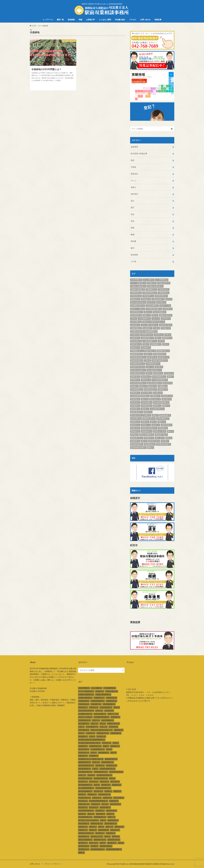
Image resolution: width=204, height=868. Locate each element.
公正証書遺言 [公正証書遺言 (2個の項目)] (144, 318)
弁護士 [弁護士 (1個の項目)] (148, 354)
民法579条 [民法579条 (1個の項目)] (146, 393)
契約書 (133, 241)
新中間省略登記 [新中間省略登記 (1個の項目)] (159, 377)
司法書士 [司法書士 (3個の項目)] (166, 328)
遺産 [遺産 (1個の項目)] (169, 438)
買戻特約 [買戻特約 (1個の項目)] (135, 431)
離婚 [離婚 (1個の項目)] (151, 448)
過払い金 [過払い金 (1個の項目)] (160, 438)
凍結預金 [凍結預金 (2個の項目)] (135, 325)
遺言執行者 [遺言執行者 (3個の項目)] (154, 441)
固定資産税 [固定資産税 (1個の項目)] (136, 341)
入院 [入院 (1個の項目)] (134, 318)
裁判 (132, 248)
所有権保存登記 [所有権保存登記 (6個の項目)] (138, 364)
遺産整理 (134, 147)
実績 (80, 20)
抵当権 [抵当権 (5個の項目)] (159, 367)
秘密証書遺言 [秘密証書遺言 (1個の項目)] (137, 412)
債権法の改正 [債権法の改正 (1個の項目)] (166, 315)
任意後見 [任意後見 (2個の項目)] (146, 299)
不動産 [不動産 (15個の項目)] (152, 283)
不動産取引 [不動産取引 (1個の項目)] (151, 289)
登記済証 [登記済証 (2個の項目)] (167, 399)
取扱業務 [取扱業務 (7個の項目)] (147, 328)
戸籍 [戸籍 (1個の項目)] (147, 360)
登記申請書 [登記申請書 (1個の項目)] (147, 402)
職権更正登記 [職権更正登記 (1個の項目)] (149, 418)
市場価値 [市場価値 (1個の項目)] (146, 348)
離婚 (132, 234)
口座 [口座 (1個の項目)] (156, 328)
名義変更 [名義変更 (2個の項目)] (135, 338)
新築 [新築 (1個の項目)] (170, 377)
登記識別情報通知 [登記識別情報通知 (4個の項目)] (161, 402)
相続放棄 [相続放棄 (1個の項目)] (135, 409)
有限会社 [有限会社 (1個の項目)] (146, 380)
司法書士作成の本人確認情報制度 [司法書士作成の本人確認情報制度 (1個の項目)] (144, 331)
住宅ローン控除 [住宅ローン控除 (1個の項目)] (138, 309)
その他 (133, 261)
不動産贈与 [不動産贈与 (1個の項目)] (148, 296)
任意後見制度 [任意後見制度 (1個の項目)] (158, 299)
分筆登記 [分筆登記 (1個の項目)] (153, 325)
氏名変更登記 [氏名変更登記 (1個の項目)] (137, 389)
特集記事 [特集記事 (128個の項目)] (167, 396)
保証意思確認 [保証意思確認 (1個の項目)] (160, 312)
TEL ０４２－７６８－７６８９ (140, 695)
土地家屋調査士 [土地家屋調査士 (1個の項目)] (150, 341)
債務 (132, 228)
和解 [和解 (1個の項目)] (158, 338)
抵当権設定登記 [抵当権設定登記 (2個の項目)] (138, 373)
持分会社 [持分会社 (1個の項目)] (169, 373)
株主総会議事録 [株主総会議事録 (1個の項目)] (155, 383)
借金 (132, 221)
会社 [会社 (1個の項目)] (169, 299)
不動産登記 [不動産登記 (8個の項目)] (136, 296)
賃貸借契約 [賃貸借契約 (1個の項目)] (147, 431)
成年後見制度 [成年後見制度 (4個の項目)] (137, 360)
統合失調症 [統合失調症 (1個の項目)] (136, 418)
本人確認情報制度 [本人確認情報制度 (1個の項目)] (160, 380)
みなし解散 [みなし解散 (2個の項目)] (149, 280)
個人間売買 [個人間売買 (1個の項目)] (136, 315)
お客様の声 (90, 20)
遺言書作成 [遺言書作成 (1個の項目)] (150, 444)
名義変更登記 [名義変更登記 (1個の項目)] (147, 338)
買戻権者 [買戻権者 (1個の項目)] (163, 428)
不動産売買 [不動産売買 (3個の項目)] (136, 293)
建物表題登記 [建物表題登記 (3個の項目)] (137, 354)
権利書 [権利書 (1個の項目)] (134, 386)
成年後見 (134, 194)
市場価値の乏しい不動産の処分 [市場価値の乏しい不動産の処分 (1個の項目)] (143, 351)
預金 (132, 214)
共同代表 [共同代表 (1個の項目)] (166, 318)
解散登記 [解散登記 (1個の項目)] (135, 425)
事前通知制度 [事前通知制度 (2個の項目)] (161, 296)
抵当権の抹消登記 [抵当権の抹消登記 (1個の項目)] (138, 370)
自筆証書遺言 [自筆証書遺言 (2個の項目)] (163, 418)
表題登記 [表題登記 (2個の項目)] (135, 422)
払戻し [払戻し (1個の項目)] (150, 367)
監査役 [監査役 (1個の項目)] (157, 406)
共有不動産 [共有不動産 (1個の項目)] (136, 322)
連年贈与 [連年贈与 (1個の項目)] (149, 438)
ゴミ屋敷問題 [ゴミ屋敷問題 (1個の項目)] (162, 280)
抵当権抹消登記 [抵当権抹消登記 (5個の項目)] (155, 370)
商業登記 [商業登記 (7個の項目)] (167, 338)
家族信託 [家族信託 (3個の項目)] (135, 348)
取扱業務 (71, 20)
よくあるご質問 (105, 20)
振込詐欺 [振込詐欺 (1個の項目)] (146, 377)
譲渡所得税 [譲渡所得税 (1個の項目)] (166, 425)
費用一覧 (60, 20)
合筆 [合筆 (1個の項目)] (168, 335)
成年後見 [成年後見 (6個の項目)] (152, 357)
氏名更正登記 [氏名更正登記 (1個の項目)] (151, 389)
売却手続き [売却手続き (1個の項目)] (136, 344)
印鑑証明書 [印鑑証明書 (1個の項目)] (136, 328)
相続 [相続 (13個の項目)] (166, 406)
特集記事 (158, 20)
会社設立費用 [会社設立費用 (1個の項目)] (152, 306)
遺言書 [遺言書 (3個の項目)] (165, 441)
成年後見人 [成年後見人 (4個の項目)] (164, 357)
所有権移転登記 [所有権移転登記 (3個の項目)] (153, 364)
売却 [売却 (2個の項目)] (161, 341)
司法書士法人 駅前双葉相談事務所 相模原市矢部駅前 (139, 864)
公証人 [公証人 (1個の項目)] (156, 318)
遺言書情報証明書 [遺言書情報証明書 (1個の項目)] (138, 448)
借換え (133, 187)
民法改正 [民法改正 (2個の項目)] (158, 393)
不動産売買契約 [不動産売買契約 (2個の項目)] (150, 293)
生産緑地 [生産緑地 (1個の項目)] (135, 399)
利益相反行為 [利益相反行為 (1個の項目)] (166, 325)
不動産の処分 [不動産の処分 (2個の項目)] (164, 283)
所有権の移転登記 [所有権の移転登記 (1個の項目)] (160, 360)
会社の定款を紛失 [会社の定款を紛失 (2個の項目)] (138, 302)
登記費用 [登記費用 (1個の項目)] (135, 406)
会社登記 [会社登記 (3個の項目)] (161, 302)
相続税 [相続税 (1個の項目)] (145, 409)
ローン (133, 181)
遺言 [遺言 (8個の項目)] (144, 441)
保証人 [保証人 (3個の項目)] (148, 312)
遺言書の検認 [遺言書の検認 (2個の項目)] (137, 444)
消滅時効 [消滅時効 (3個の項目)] (155, 396)
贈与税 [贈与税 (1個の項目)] (134, 435)
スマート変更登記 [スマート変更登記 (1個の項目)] (138, 283)
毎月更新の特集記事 (139, 153)
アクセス (133, 20)
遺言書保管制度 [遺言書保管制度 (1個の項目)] (164, 444)
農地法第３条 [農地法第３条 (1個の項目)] (161, 435)
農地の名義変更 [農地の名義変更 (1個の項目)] (147, 435)
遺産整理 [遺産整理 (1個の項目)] (135, 441)
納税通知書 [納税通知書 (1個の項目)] (165, 415)
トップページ (48, 20)
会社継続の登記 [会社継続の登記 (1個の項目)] (138, 306)
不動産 (133, 167)
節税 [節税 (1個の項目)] (155, 415)
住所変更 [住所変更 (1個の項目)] (168, 309)
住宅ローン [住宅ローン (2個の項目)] (165, 306)
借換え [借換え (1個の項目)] (147, 315)
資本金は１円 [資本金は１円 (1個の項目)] (160, 431)
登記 (132, 201)
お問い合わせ (145, 20)
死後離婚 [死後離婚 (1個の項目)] (163, 386)
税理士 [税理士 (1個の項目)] (148, 412)
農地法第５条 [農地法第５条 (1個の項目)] (137, 438)
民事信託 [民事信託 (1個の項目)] (163, 389)
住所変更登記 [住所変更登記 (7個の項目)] (137, 312)
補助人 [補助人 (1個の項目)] (162, 422)
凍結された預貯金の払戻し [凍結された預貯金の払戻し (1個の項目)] (154, 322)
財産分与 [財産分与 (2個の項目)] (135, 428)
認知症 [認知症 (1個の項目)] (156, 425)
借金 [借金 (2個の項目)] (155, 315)
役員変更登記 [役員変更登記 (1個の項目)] (160, 354)
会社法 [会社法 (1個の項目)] (151, 302)
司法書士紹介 (120, 20)
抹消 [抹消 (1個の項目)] (149, 373)
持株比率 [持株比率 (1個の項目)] (135, 377)
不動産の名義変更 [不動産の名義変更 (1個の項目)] (138, 286)
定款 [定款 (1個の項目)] (166, 344)
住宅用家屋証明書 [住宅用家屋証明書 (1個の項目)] (154, 309)
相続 (132, 160)
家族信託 (134, 174)
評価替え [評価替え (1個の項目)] (146, 425)
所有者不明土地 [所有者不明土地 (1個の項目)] (138, 367)
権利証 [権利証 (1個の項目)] (143, 386)
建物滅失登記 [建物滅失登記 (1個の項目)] (163, 351)
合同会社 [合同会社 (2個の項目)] (159, 335)
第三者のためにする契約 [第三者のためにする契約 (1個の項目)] (141, 415)
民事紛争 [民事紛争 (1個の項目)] (135, 393)
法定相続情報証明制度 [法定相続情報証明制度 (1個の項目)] (140, 396)
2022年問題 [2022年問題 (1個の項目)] (136, 280)
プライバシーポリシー (53, 864)
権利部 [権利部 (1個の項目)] (153, 386)
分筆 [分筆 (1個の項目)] (144, 325)
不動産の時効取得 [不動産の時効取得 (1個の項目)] (155, 286)
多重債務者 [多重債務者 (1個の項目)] (156, 344)
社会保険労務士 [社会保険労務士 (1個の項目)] (157, 409)
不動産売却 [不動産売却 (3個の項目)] (164, 289)
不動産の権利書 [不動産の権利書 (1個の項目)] (138, 289)
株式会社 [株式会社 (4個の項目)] (168, 383)
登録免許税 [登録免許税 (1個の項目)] (147, 406)
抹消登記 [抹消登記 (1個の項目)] (158, 373)
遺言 (132, 207)
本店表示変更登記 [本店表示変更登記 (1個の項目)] (138, 383)
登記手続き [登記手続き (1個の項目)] (155, 399)
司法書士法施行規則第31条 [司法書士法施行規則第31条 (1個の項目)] (142, 335)
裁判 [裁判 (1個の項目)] (153, 422)
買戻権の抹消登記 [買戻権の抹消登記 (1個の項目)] (149, 428)
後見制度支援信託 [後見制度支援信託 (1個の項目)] (138, 357)
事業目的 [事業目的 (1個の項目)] (135, 299)
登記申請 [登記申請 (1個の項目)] (135, 402)
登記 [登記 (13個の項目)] (145, 399)
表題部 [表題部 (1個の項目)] (145, 422)
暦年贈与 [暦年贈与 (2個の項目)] (135, 380)
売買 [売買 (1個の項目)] (146, 344)
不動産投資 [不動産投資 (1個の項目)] (164, 293)
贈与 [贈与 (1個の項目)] (170, 431)
